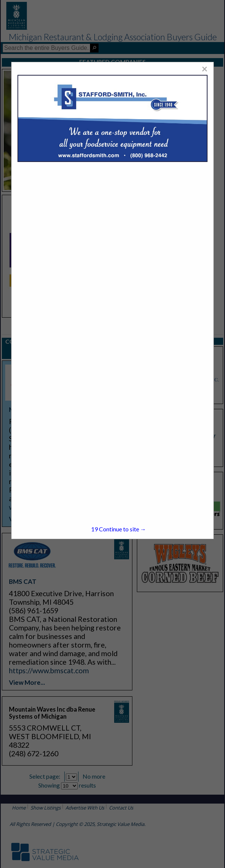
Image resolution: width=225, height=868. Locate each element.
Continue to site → (119, 529)
